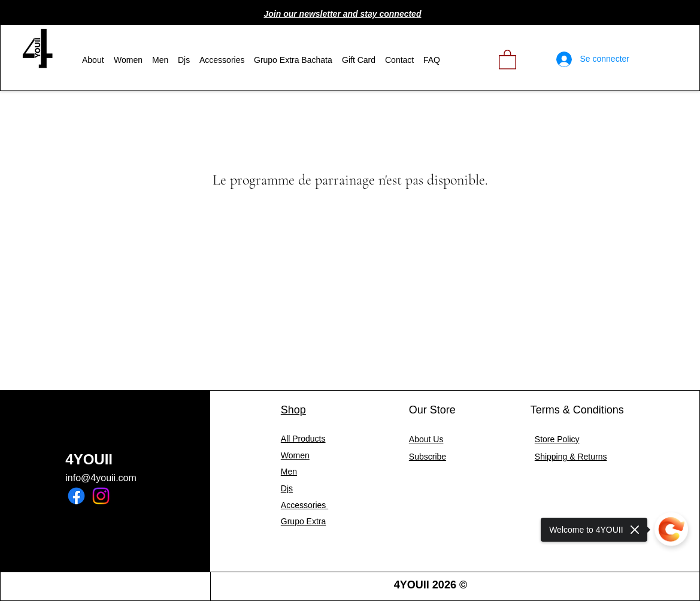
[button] (343, 14)
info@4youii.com (101, 478)
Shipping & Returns (571, 457)
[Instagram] (101, 496)
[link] (507, 59)
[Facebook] (76, 496)
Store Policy (557, 439)
